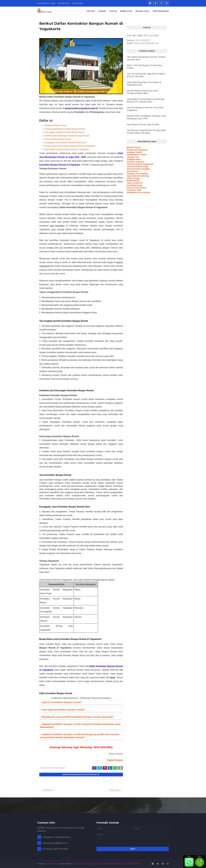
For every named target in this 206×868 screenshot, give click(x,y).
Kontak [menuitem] (113, 11)
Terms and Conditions (124, 863)
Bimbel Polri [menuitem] (126, 11)
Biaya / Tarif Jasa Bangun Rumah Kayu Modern (145, 67)
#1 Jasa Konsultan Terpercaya (82, 863)
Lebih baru (48, 790)
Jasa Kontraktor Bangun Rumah (58, 139)
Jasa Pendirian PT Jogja (46, 3)
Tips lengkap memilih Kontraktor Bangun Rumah (64, 132)
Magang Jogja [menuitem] (142, 11)
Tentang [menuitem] (91, 11)
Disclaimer (110, 863)
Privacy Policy (100, 863)
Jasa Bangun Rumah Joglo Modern (143, 124)
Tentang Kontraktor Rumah (56, 125)
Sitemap (136, 863)
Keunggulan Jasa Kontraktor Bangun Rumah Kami (65, 142)
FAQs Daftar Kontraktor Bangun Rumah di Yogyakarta (67, 149)
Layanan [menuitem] (102, 11)
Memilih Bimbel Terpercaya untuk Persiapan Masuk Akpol (142, 92)
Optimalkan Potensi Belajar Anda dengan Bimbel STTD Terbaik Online (146, 100)
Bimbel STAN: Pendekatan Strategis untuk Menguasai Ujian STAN (146, 117)
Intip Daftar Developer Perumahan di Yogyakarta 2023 (144, 84)
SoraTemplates (52, 863)
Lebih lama (114, 790)
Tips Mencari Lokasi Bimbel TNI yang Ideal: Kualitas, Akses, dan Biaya (146, 132)
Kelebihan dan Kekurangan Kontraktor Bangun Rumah (67, 136)
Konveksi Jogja (64, 3)
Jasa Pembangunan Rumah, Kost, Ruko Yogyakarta (145, 109)
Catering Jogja (77, 3)
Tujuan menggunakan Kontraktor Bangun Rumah (65, 129)
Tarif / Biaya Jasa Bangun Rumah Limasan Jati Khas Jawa (146, 58)
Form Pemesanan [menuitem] (161, 11)
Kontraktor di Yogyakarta (53, 768)
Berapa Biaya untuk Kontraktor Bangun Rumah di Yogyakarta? (70, 146)
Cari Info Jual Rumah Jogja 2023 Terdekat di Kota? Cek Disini (146, 75)
